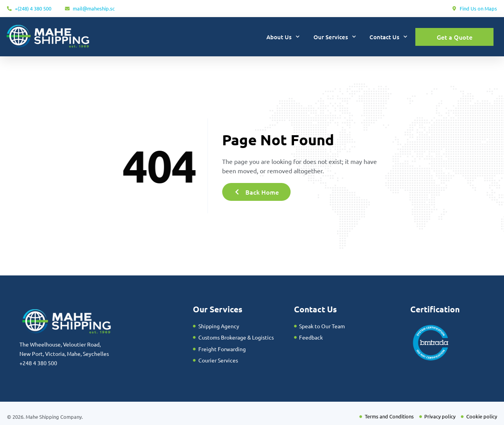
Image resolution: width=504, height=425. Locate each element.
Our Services (335, 37)
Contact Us (388, 37)
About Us (283, 37)
